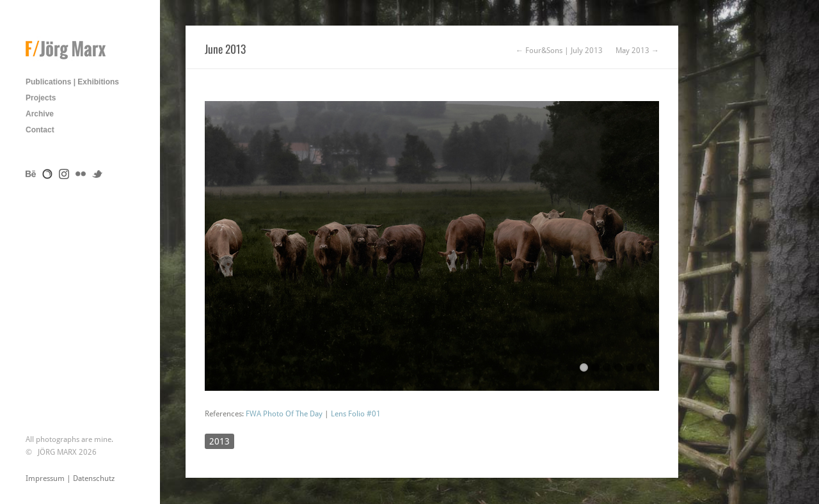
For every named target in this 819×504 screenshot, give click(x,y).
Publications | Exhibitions (72, 82)
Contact (40, 130)
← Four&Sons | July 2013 (559, 51)
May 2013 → (637, 51)
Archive (40, 114)
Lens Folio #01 (356, 414)
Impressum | (49, 478)
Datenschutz (94, 478)
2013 (219, 441)
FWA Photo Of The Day (284, 414)
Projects (41, 98)
